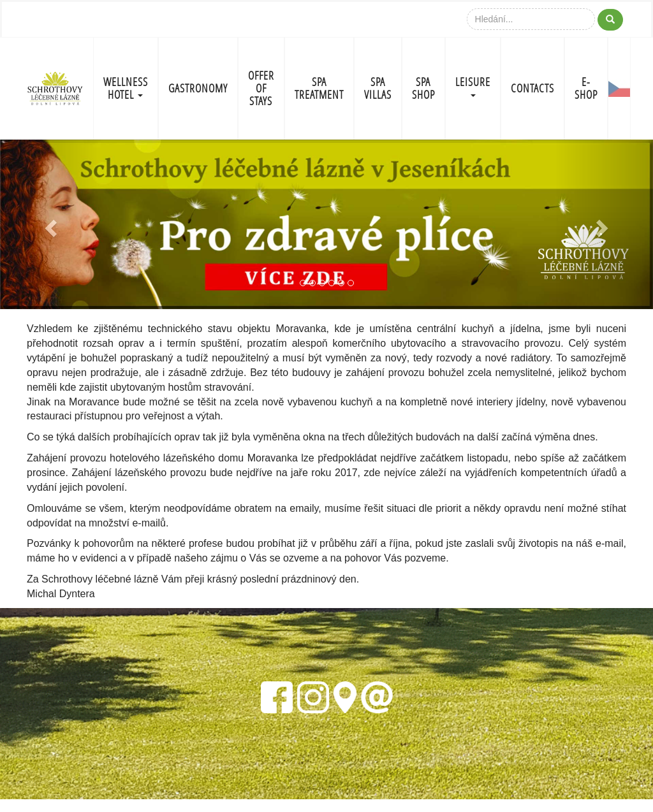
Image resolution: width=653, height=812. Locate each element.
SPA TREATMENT (319, 88)
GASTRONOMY (198, 88)
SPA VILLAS (378, 88)
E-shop (586, 88)
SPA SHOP (423, 88)
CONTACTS (532, 88)
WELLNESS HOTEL (126, 88)
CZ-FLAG (619, 89)
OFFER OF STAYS (261, 88)
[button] (49, 225)
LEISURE (473, 86)
